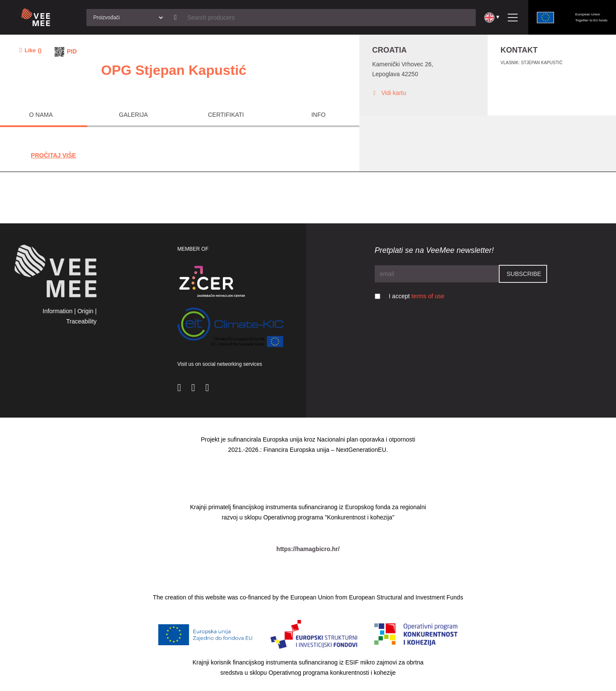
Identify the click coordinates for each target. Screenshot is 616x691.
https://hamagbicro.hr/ (308, 549)
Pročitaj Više (53, 155)
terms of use (428, 296)
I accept (417, 296)
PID (72, 51)
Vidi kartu (389, 93)
